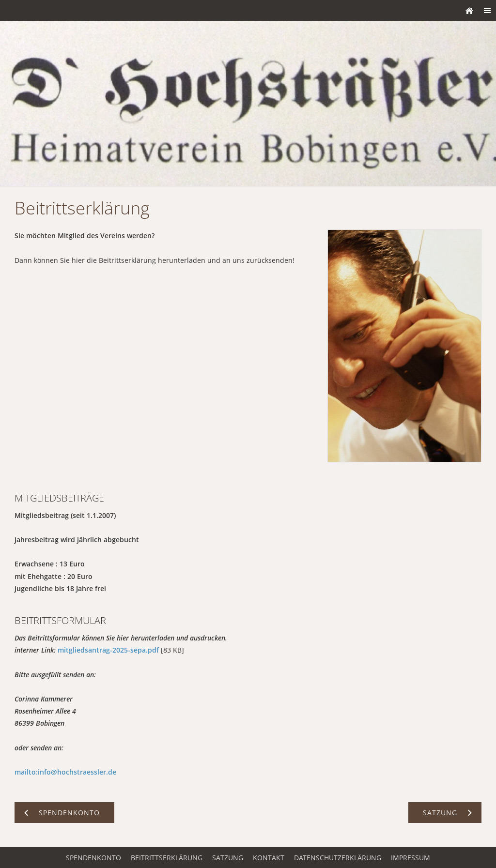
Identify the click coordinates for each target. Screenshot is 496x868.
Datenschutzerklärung (338, 858)
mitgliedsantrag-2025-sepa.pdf (108, 650)
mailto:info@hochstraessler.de (65, 772)
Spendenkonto (93, 858)
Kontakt (269, 858)
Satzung (228, 858)
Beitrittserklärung (167, 858)
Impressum (411, 858)
